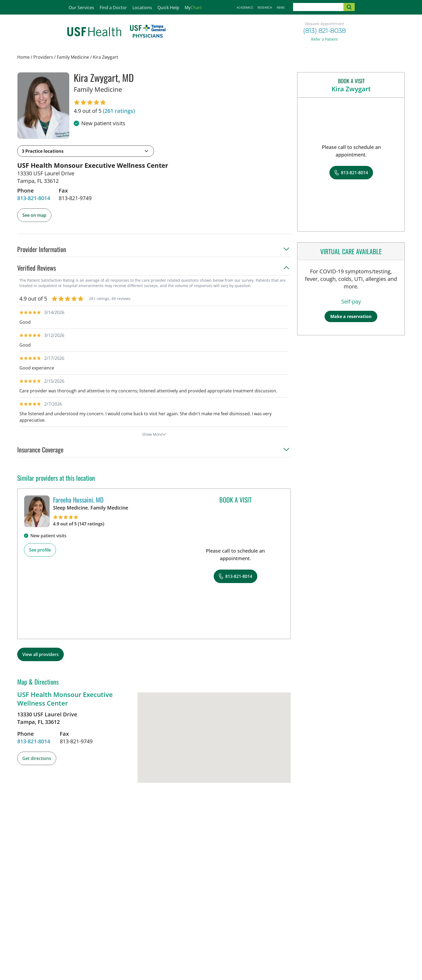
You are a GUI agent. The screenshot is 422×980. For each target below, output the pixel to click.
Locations (142, 8)
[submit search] (349, 7)
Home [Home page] (23, 57)
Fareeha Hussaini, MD (78, 500)
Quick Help (168, 8)
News (281, 7)
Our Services (81, 8)
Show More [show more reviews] (154, 434)
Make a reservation (351, 316)
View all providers (41, 654)
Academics (245, 7)
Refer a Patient (324, 39)
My (193, 8)
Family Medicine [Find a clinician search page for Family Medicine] (73, 57)
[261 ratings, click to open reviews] (119, 111)
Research (265, 7)
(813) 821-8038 (324, 31)
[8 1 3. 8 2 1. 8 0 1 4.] (34, 198)
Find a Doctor (113, 8)
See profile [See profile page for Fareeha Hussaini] (40, 550)
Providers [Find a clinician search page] (43, 57)
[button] (86, 151)
